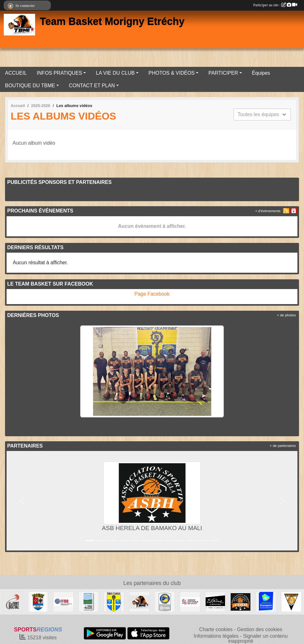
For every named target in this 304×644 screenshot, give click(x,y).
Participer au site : (275, 5)
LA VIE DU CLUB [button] (115, 73)
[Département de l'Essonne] (215, 601)
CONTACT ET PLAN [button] (92, 86)
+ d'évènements (268, 211)
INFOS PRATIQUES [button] (59, 73)
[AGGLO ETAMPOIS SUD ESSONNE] (266, 601)
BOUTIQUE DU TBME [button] (30, 86)
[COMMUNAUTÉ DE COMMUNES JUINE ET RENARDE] (89, 601)
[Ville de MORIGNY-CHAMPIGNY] (114, 601)
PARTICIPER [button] (223, 73)
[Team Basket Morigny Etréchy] (139, 601)
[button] (22, 501)
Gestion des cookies (259, 629)
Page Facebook (152, 294)
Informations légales (216, 636)
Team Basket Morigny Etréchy (112, 21)
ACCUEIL (16, 73)
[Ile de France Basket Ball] (13, 601)
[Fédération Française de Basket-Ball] (63, 601)
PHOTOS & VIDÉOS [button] (172, 73)
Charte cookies (216, 629)
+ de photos (286, 315)
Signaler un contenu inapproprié (258, 639)
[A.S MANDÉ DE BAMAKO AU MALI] (291, 601)
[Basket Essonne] (165, 601)
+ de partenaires (283, 446)
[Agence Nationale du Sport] (190, 601)
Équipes (261, 73)
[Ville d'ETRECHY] (38, 601)
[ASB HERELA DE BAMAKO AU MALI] (241, 601)
